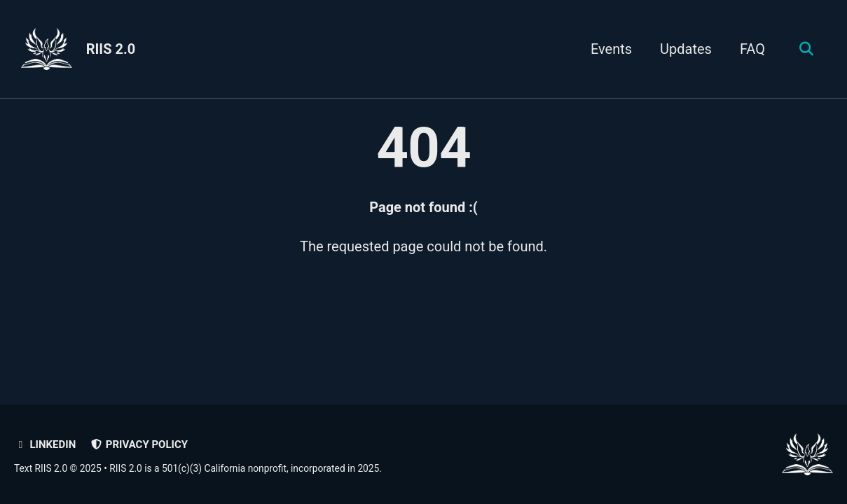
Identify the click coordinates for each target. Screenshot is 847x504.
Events (611, 49)
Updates (686, 49)
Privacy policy (139, 444)
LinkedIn (45, 444)
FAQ (752, 49)
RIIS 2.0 (111, 49)
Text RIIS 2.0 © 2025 (58, 468)
